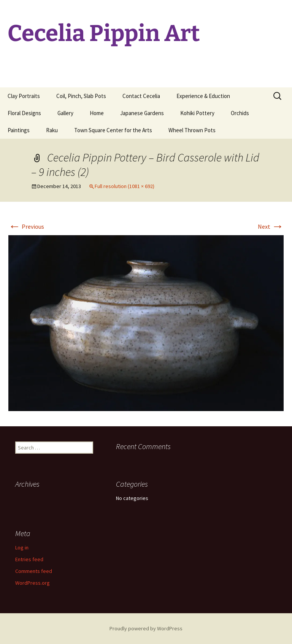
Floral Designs (24, 113)
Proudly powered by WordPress (146, 628)
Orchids (240, 113)
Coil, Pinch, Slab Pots (81, 96)
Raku (52, 130)
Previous (26, 226)
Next (271, 226)
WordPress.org (33, 583)
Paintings (19, 130)
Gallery (65, 113)
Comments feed (34, 571)
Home (97, 113)
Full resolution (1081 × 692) (125, 186)
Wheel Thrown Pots (192, 130)
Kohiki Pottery (197, 113)
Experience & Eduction (203, 96)
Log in (22, 547)
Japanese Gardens (142, 113)
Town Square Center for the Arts (113, 130)
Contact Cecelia (141, 96)
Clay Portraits (24, 96)
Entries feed (29, 559)
